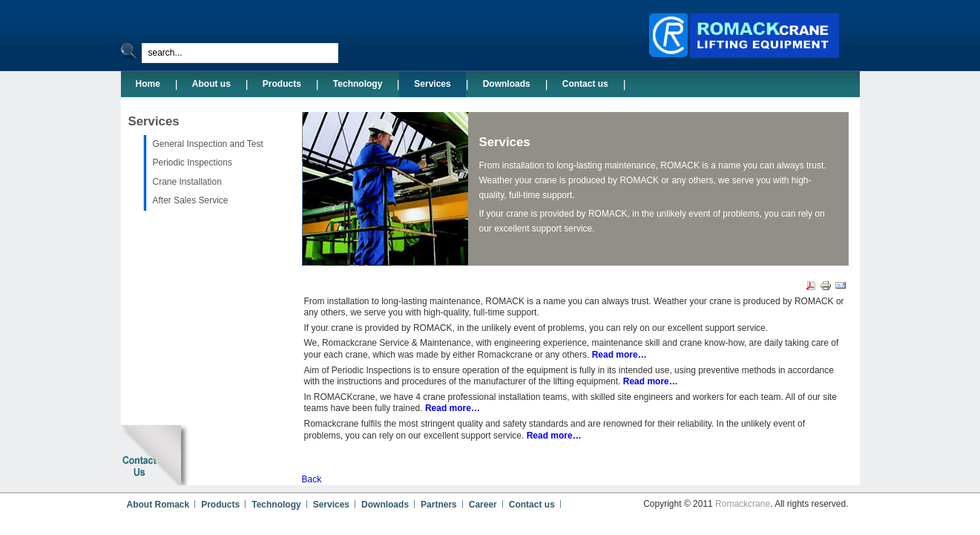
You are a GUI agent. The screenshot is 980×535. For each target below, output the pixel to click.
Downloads (507, 84)
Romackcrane (743, 504)
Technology (358, 84)
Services (432, 84)
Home (148, 84)
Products (282, 84)
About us (211, 84)
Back (312, 479)
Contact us (585, 84)
